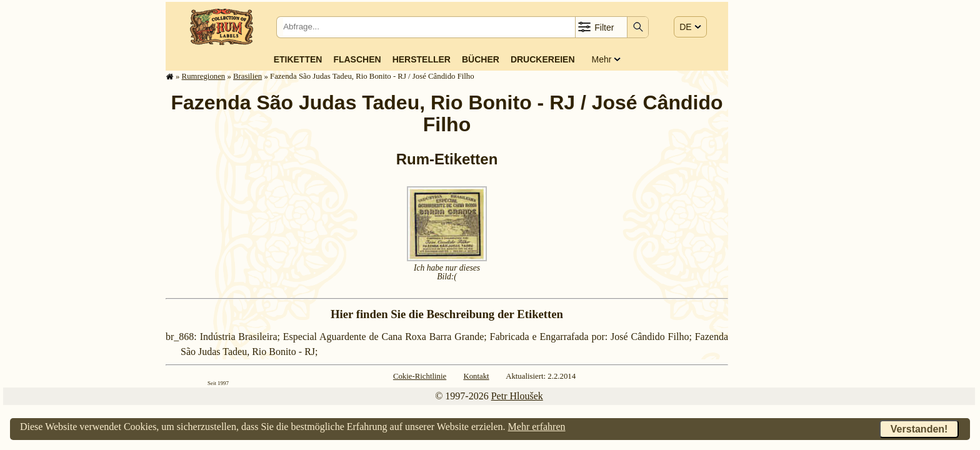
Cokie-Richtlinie (420, 376)
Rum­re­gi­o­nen (204, 76)
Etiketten (298, 59)
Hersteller (422, 59)
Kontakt (476, 376)
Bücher (481, 59)
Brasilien (247, 76)
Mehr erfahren (537, 427)
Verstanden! (919, 429)
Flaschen (357, 59)
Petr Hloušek (517, 396)
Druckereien (543, 59)
